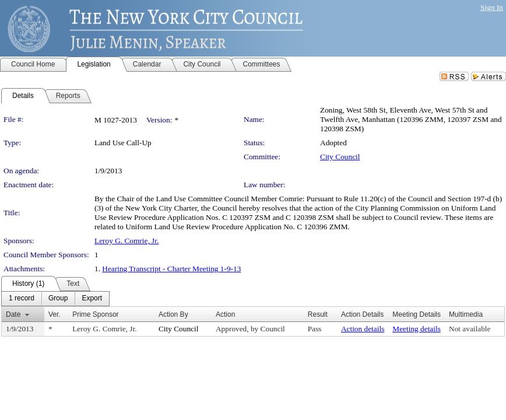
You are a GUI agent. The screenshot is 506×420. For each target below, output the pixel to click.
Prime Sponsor (95, 314)
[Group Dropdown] (58, 299)
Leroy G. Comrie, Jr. (126, 241)
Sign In (492, 7)
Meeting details (417, 329)
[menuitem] (22, 299)
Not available (470, 329)
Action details (363, 329)
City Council (340, 157)
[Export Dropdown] (92, 299)
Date (13, 314)
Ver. (55, 314)
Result (318, 314)
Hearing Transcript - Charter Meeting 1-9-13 (171, 269)
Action (225, 314)
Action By (173, 314)
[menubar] (55, 299)
